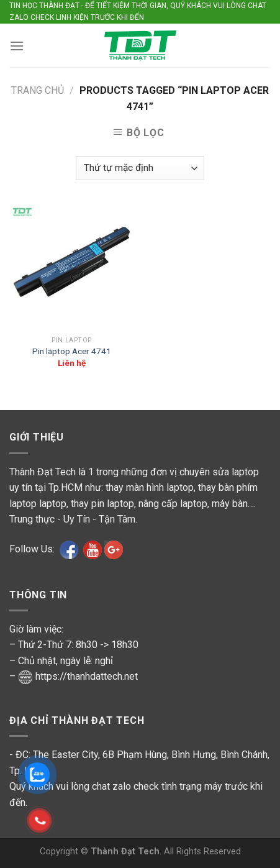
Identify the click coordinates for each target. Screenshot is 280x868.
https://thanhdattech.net (87, 676)
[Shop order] (140, 168)
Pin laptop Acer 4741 (72, 351)
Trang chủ (38, 90)
